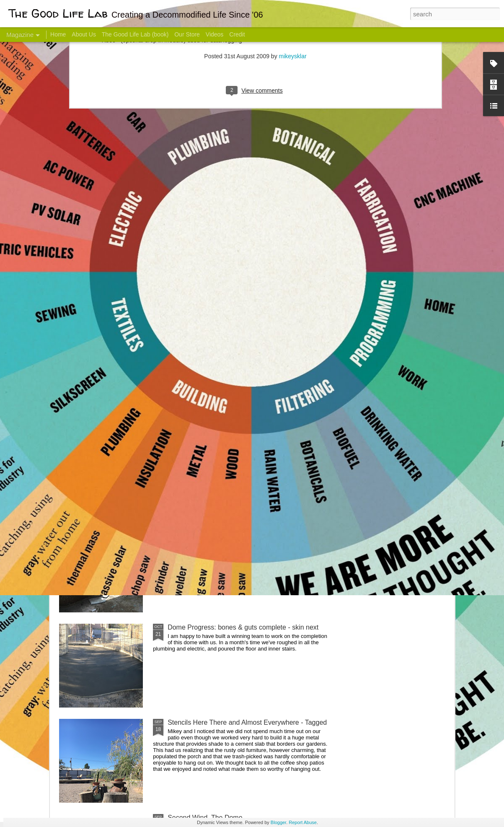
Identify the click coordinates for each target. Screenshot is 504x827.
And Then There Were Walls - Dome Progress (236, 532)
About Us (84, 34)
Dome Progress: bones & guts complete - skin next (243, 627)
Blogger (278, 822)
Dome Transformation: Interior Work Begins (232, 401)
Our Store (187, 34)
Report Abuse (303, 822)
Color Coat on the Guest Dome (120, 496)
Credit (237, 34)
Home (58, 34)
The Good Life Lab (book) (135, 34)
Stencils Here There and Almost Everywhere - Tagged (247, 722)
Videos (215, 34)
